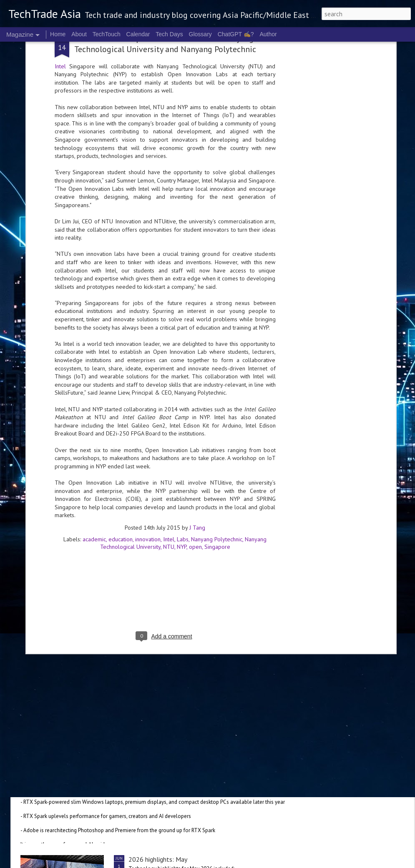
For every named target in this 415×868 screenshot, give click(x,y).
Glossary (200, 34)
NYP (182, 443)
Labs (183, 435)
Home (58, 34)
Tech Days (169, 34)
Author (268, 34)
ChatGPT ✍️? (236, 34)
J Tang (197, 424)
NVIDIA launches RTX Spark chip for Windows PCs (104, 764)
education (121, 435)
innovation (148, 435)
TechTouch (107, 34)
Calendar (138, 34)
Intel (169, 435)
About (79, 34)
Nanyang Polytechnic (217, 435)
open (195, 443)
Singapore (217, 443)
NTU (169, 443)
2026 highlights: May (158, 859)
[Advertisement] (165, 498)
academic (94, 435)
